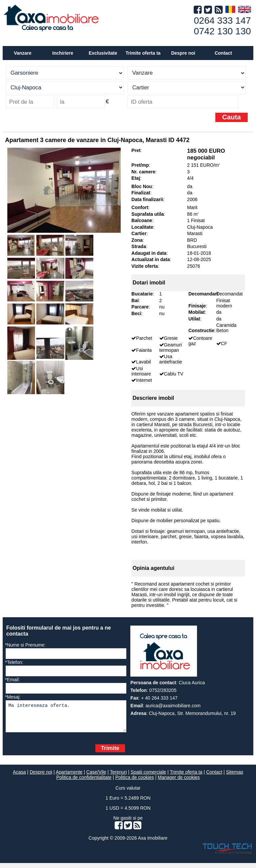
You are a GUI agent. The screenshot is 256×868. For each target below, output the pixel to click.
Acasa (19, 777)
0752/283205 (163, 690)
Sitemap (234, 777)
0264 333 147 (222, 21)
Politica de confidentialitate (84, 782)
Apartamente (69, 777)
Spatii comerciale (148, 777)
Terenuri (118, 777)
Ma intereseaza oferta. (66, 719)
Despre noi (41, 777)
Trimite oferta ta (143, 53)
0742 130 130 (222, 31)
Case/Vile (96, 777)
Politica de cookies (135, 782)
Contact (223, 53)
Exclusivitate (103, 53)
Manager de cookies (179, 782)
